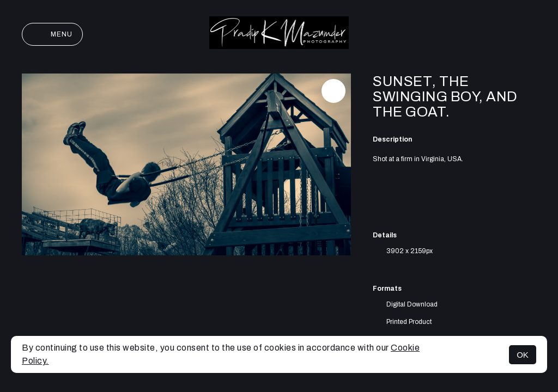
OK (523, 355)
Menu (52, 34)
